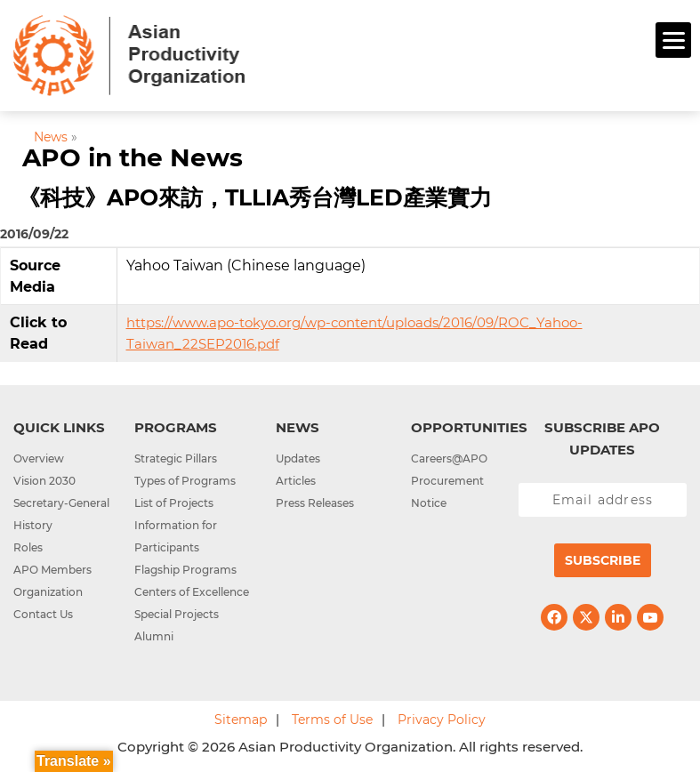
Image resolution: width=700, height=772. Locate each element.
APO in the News (133, 157)
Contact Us (43, 614)
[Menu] (673, 40)
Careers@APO (449, 458)
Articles (296, 481)
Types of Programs (185, 481)
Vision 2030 (44, 481)
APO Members (52, 570)
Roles (28, 547)
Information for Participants (176, 536)
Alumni (154, 636)
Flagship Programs (185, 570)
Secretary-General (61, 503)
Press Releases (315, 503)
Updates (298, 458)
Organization (48, 592)
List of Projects (174, 503)
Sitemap (241, 720)
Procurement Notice (447, 492)
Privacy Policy (442, 720)
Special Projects (177, 614)
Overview (39, 458)
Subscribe (603, 560)
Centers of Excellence (192, 592)
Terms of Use (332, 720)
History (33, 525)
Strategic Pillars (176, 458)
